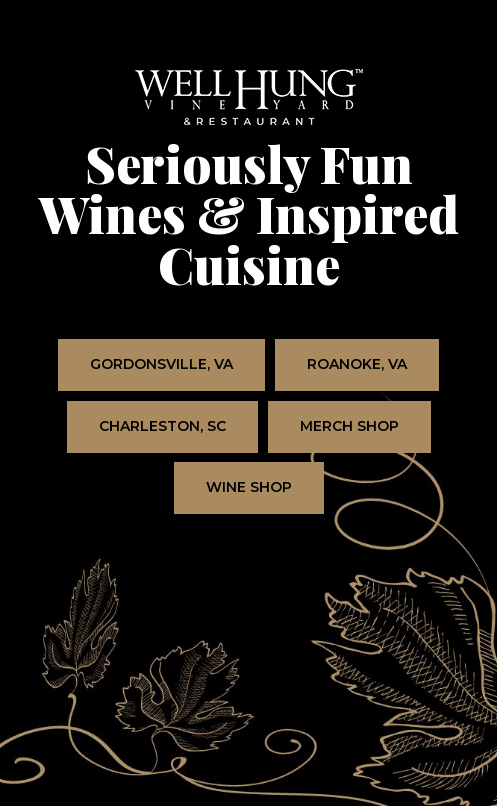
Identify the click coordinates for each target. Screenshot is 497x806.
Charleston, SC (146, 435)
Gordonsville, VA (145, 373)
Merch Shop (333, 435)
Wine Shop (233, 496)
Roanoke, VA (341, 373)
